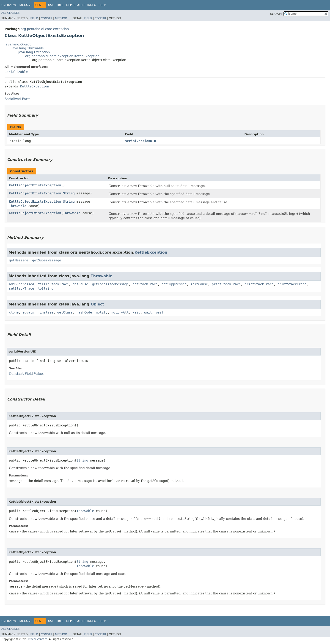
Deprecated (75, 5)
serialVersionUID (140, 141)
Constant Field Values (27, 374)
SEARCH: (276, 14)
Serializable (16, 72)
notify (102, 312)
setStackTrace (22, 288)
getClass (65, 312)
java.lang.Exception (34, 52)
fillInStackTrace (53, 284)
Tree (60, 5)
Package (25, 5)
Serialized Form (18, 99)
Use (51, 5)
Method (61, 18)
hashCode (84, 312)
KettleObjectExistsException (35, 185)
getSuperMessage (47, 260)
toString (45, 288)
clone (14, 312)
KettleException (34, 86)
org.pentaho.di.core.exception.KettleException (62, 56)
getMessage (19, 260)
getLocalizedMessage (110, 284)
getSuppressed (174, 284)
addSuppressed (22, 284)
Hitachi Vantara (37, 639)
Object (98, 304)
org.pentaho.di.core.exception (45, 29)
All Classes (10, 13)
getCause (80, 284)
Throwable (18, 206)
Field (34, 18)
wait (137, 312)
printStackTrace (226, 284)
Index (92, 5)
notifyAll (120, 312)
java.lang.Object (18, 44)
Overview (9, 5)
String (69, 193)
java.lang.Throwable (28, 48)
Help (102, 5)
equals (28, 312)
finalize (45, 312)
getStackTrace (145, 284)
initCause (199, 284)
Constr (47, 18)
